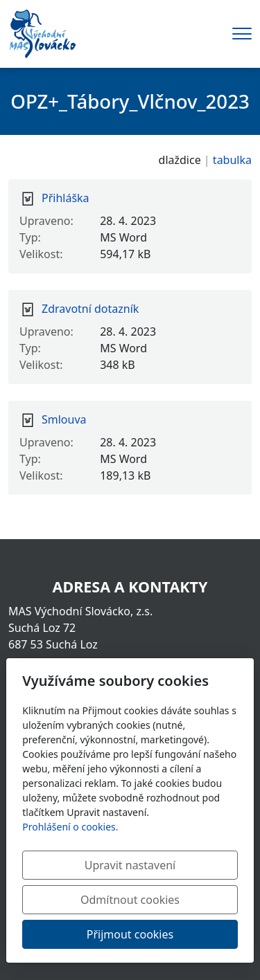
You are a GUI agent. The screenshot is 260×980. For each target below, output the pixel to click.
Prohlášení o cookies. (70, 827)
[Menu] (242, 34)
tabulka (232, 160)
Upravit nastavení (130, 865)
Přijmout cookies (130, 934)
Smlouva (64, 419)
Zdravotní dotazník (90, 309)
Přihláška (66, 198)
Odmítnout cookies (130, 900)
